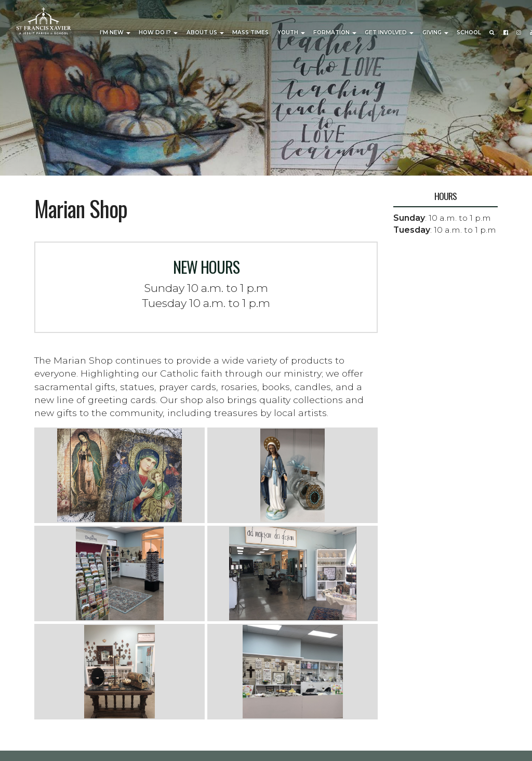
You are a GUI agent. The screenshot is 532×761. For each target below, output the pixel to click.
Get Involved (389, 32)
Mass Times (250, 32)
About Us (205, 32)
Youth (291, 32)
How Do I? (158, 32)
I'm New (115, 32)
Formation (335, 32)
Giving (435, 32)
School (469, 32)
